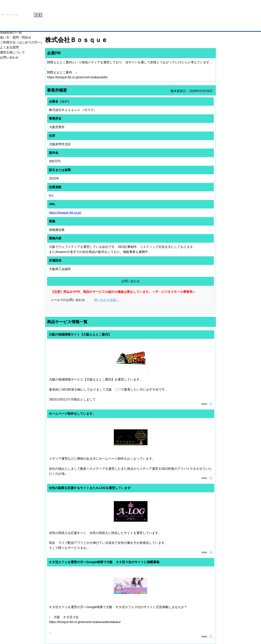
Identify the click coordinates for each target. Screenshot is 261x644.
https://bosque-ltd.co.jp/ (65, 213)
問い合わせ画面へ (107, 300)
